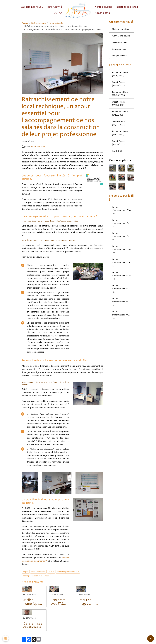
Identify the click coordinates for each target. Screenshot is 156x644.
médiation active (38, 572)
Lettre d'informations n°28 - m (121, 250)
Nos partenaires (120, 56)
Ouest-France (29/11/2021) (119, 123)
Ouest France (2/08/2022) (118, 103)
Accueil (25, 23)
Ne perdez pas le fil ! (126, 7)
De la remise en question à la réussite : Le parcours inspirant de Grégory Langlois (34, 625)
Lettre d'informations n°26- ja (122, 263)
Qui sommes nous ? (32, 7)
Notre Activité (54, 7)
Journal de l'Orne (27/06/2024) (120, 94)
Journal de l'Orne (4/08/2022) (120, 74)
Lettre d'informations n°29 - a (121, 223)
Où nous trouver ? (120, 42)
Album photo (102, 13)
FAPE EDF (117, 151)
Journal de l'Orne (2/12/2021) (120, 113)
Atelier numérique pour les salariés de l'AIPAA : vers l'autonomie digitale (32, 602)
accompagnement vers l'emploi (36, 576)
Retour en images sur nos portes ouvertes (88, 602)
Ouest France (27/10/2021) (119, 143)
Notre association (120, 29)
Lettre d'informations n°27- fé (122, 236)
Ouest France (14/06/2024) (119, 84)
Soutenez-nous (119, 49)
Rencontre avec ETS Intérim (58, 602)
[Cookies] (6, 638)
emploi (26, 572)
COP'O (58, 13)
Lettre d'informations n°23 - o (121, 315)
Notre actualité (103, 7)
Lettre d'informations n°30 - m (121, 210)
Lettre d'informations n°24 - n (121, 289)
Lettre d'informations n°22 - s (121, 302)
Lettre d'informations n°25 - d (121, 276)
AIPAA (51, 572)
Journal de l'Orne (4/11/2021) (120, 133)
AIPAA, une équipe (121, 36)
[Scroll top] (151, 639)
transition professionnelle (68, 572)
